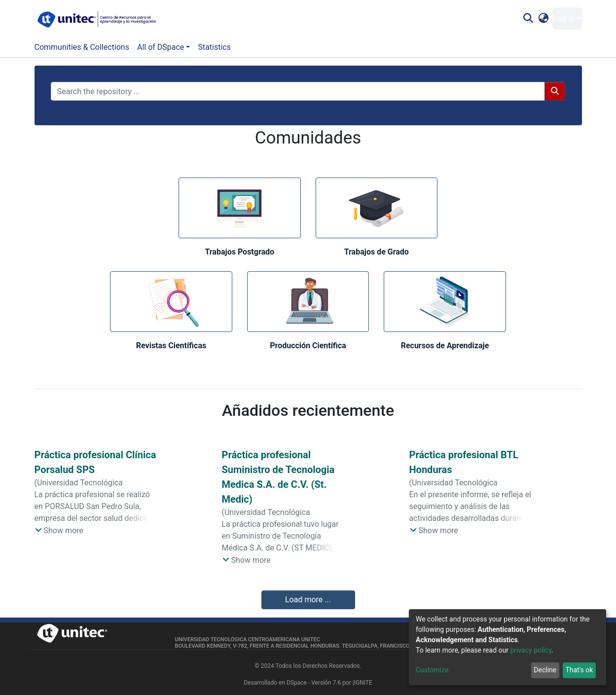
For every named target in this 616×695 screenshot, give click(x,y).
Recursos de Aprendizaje (445, 346)
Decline (545, 670)
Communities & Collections (82, 47)
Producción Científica (308, 346)
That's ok (579, 670)
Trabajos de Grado (377, 252)
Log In (564, 18)
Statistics (214, 47)
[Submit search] (528, 19)
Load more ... (308, 600)
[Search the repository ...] (298, 91)
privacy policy (531, 650)
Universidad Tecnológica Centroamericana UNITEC (248, 640)
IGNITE (363, 683)
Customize (432, 670)
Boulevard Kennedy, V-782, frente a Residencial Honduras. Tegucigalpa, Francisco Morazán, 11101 (315, 646)
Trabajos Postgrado (239, 252)
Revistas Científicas (171, 346)
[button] (543, 19)
